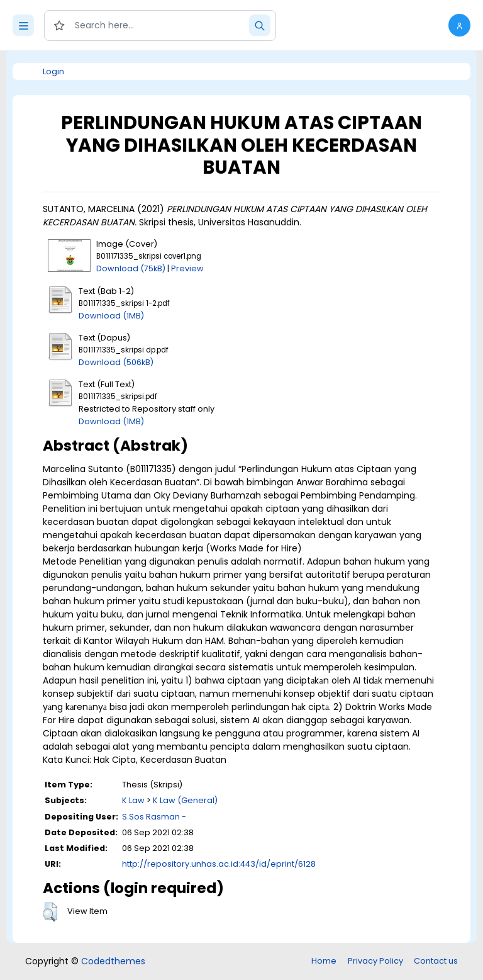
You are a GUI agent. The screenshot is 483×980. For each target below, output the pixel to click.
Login (53, 71)
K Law (133, 800)
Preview (187, 268)
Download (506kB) (116, 362)
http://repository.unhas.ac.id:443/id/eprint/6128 (219, 864)
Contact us (436, 961)
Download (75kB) (131, 268)
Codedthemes (113, 961)
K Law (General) (185, 800)
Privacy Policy (375, 961)
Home (324, 961)
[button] (459, 25)
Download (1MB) (111, 316)
